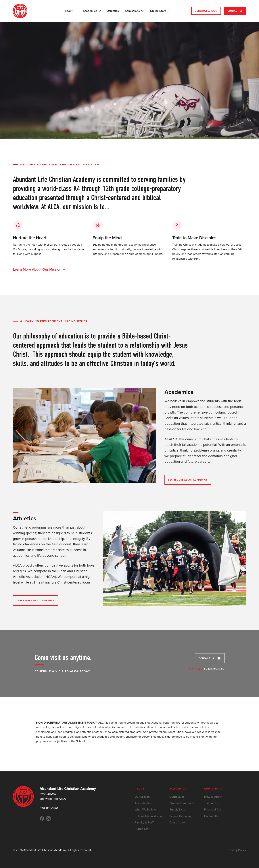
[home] (20, 11)
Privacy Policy (237, 850)
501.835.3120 (214, 669)
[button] (71, 11)
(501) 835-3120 (49, 808)
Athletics (113, 11)
